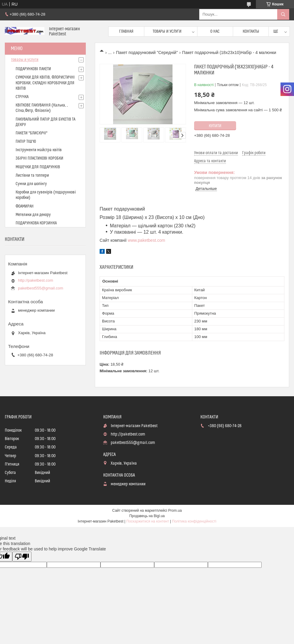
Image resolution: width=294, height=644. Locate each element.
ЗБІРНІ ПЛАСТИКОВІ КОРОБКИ (39, 158)
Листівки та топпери (32, 175)
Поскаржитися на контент (148, 521)
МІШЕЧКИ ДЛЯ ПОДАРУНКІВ (38, 167)
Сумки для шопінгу (31, 184)
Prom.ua (175, 511)
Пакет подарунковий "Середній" (147, 52)
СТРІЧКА (22, 97)
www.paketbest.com (147, 240)
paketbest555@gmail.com (41, 288)
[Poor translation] (22, 557)
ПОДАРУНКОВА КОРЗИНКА (36, 223)
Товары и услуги (167, 31)
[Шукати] (283, 14)
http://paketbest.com (36, 280)
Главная (126, 31)
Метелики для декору (33, 215)
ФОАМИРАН (25, 206)
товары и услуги (25, 60)
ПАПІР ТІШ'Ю (26, 142)
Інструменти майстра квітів (39, 150)
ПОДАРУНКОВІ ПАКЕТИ (33, 69)
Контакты (251, 31)
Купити (215, 126)
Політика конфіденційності (194, 521)
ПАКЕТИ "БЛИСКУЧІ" (31, 133)
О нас (215, 31)
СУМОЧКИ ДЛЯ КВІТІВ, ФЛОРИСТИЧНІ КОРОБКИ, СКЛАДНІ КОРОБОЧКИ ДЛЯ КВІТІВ (45, 83)
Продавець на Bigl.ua (147, 516)
